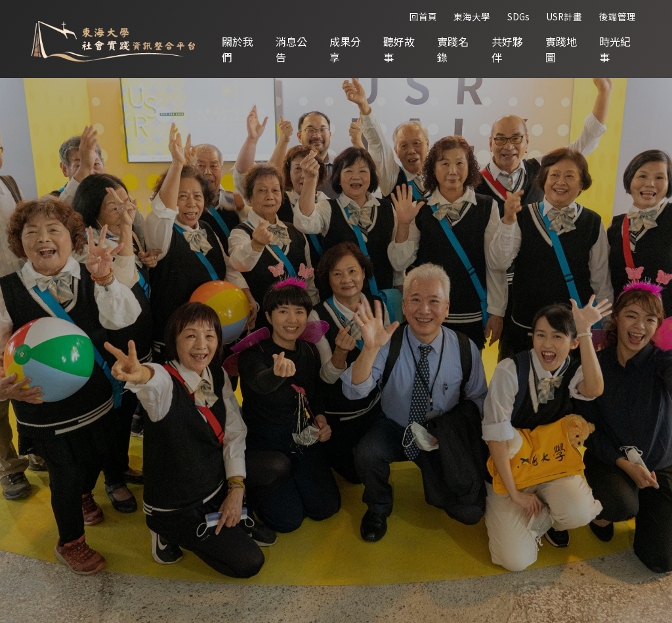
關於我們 (240, 49)
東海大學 (472, 16)
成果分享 (346, 49)
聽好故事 (400, 49)
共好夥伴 (508, 49)
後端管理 (618, 16)
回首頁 (423, 16)
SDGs (518, 16)
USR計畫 (564, 16)
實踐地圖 (561, 49)
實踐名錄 (454, 49)
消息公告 (293, 49)
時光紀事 (615, 49)
